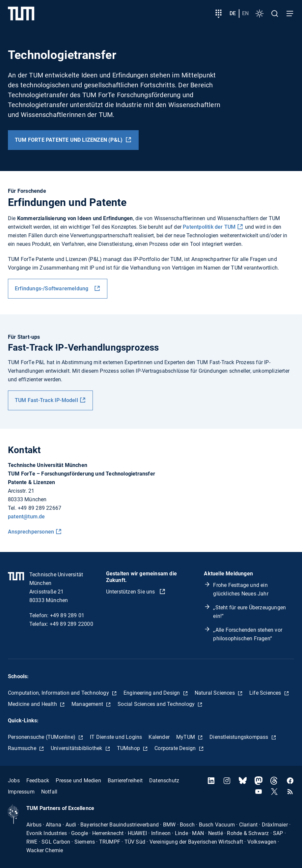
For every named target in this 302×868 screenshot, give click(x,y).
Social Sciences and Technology (157, 704)
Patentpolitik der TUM (209, 227)
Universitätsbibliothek (77, 748)
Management (88, 704)
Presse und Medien (78, 781)
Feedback (38, 781)
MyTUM (186, 737)
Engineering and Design (152, 693)
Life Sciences (266, 693)
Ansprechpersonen (31, 532)
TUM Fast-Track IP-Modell (46, 400)
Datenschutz (164, 781)
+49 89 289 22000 (71, 624)
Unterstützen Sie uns (131, 592)
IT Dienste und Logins (116, 737)
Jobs (14, 781)
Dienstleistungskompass (240, 737)
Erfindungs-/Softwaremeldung (54, 289)
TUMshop (129, 748)
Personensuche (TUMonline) (42, 737)
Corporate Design (176, 748)
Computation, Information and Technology (59, 693)
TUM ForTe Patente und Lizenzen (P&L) (69, 140)
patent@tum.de (27, 517)
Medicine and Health (33, 704)
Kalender (159, 737)
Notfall (49, 792)
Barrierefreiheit (125, 781)
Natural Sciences (215, 693)
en (245, 13)
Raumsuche (23, 748)
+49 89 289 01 (67, 615)
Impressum (21, 792)
